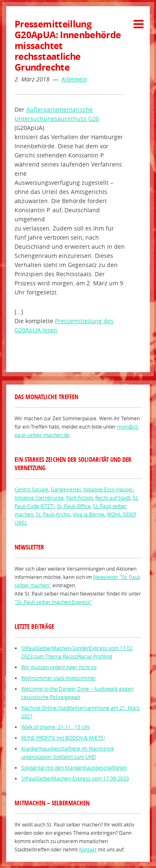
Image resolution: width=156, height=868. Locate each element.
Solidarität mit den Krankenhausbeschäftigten (74, 767)
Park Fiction (79, 498)
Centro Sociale (31, 489)
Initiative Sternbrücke (39, 498)
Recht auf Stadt (113, 498)
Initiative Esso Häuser (108, 489)
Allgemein (74, 79)
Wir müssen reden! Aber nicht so (59, 667)
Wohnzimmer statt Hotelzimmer (58, 678)
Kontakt (88, 849)
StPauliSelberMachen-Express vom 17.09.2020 (75, 778)
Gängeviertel (66, 489)
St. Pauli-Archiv (53, 514)
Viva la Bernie (89, 514)
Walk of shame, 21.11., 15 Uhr (56, 727)
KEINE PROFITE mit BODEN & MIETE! (63, 738)
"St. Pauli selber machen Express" (53, 602)
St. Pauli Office (74, 506)
